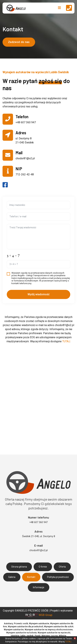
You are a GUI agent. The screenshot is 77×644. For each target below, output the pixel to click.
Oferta (62, 567)
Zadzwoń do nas (19, 42)
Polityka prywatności (58, 577)
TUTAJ (66, 341)
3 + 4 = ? (13, 255)
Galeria (12, 577)
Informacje (39, 587)
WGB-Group (46, 615)
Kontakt (31, 577)
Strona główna (19, 567)
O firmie (43, 567)
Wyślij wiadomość (38, 294)
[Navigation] (59, 8)
